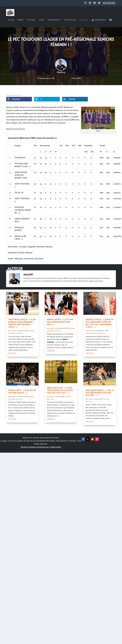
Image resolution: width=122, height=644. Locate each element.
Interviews (19, 335)
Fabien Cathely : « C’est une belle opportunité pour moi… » (60, 323)
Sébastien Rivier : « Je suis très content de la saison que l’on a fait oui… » (60, 392)
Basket (21, 21)
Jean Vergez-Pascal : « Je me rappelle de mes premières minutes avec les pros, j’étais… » (22, 324)
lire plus (12, 354)
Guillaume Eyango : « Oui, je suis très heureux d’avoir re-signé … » (100, 394)
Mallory (61, 73)
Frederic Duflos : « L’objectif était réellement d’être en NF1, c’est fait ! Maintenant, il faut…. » (100, 324)
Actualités (12, 335)
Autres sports (54, 21)
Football (31, 21)
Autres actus (70, 21)
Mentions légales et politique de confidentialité (41, 448)
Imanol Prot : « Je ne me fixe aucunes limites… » (22, 393)
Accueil (11, 21)
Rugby (42, 21)
